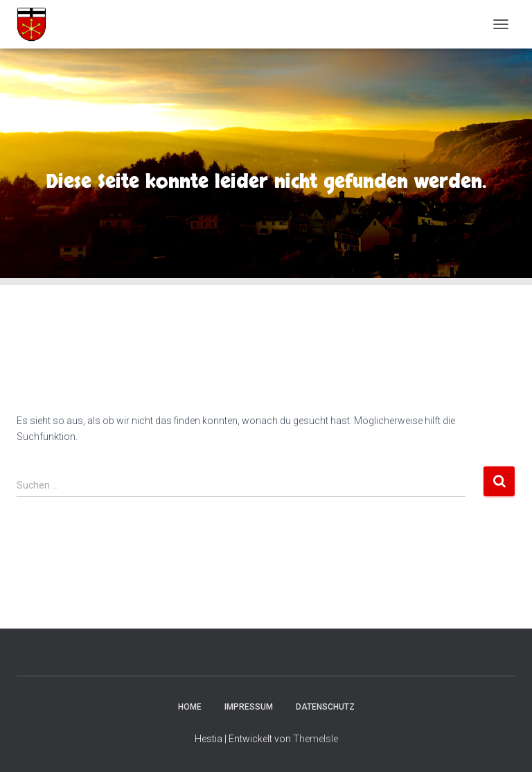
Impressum (249, 707)
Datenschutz (325, 707)
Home (190, 707)
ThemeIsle (316, 739)
